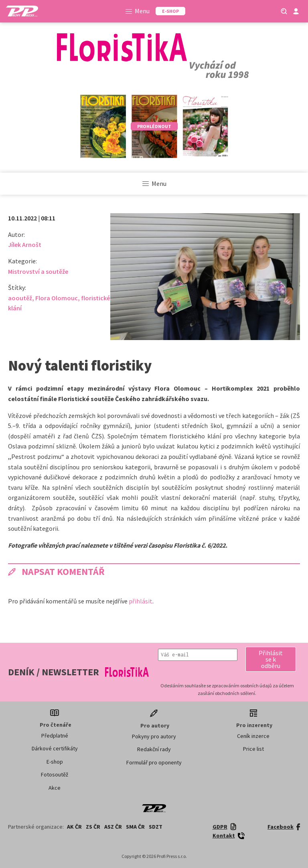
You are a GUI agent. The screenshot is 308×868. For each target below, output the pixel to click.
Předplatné (55, 736)
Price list (253, 749)
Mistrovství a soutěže (38, 271)
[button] (271, 659)
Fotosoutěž (55, 774)
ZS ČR (93, 827)
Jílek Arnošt (25, 245)
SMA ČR (135, 827)
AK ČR (74, 827)
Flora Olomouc (57, 298)
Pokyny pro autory (154, 736)
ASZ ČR (113, 827)
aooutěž (20, 298)
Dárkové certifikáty (55, 748)
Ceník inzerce (253, 736)
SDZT (156, 827)
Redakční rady (154, 749)
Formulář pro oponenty (154, 762)
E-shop (55, 762)
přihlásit (141, 601)
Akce (55, 788)
